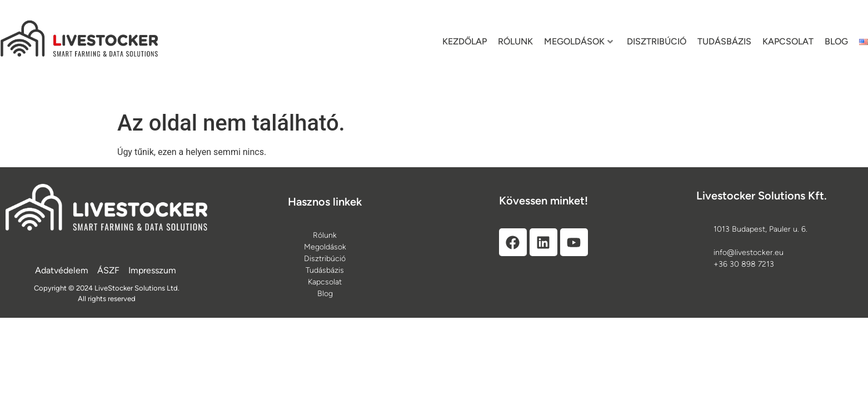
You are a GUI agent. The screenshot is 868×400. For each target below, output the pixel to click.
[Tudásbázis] (325, 270)
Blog (836, 41)
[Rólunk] (325, 235)
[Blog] (325, 294)
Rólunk (515, 41)
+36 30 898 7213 (744, 264)
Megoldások (578, 41)
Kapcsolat (788, 41)
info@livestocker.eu (749, 252)
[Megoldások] (325, 247)
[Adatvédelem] (62, 271)
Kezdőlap (465, 41)
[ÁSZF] (108, 271)
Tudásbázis (724, 41)
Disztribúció (657, 41)
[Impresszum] (152, 271)
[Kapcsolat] (325, 282)
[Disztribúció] (325, 259)
